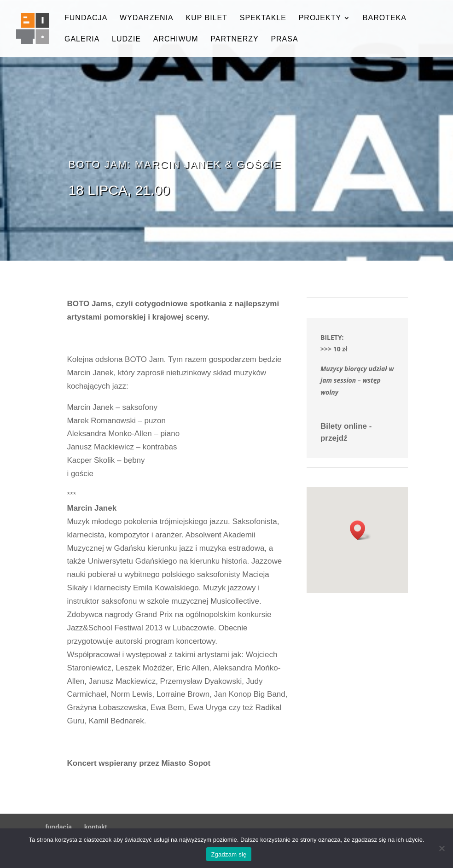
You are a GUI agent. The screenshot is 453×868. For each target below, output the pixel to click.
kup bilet (206, 18)
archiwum (176, 39)
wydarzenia (147, 18)
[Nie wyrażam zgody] (441, 848)
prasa (284, 39)
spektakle (263, 18)
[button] (360, 530)
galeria (82, 39)
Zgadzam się (229, 854)
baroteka (385, 18)
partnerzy (234, 39)
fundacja (86, 18)
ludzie (126, 39)
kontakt (96, 827)
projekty (320, 18)
